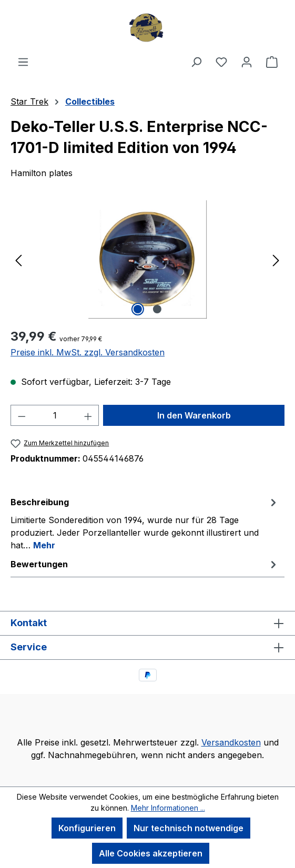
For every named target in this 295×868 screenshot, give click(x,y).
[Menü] (23, 62)
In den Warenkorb (194, 415)
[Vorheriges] (18, 259)
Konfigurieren (87, 828)
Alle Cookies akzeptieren (151, 853)
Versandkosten (231, 742)
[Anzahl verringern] (22, 415)
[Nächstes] (276, 259)
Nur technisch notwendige (189, 828)
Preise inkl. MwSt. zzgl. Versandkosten (88, 352)
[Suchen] (196, 62)
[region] (147, 259)
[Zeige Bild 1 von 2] (138, 309)
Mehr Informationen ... (168, 808)
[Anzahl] (55, 415)
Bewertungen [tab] (145, 564)
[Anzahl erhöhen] (88, 415)
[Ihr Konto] (247, 62)
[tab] (145, 523)
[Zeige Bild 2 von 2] (157, 309)
